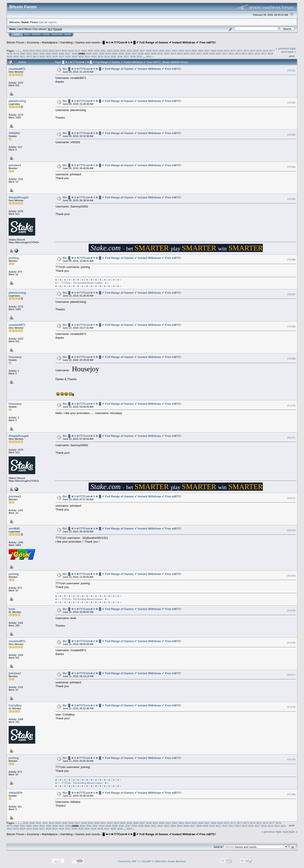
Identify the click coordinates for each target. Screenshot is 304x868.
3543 (51, 51)
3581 (29, 54)
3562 (175, 51)
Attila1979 (15, 793)
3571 (233, 51)
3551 (103, 51)
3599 (147, 54)
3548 (84, 51)
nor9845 (14, 529)
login (42, 22)
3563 (181, 51)
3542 (45, 51)
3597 (134, 54)
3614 (244, 54)
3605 (186, 54)
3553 (116, 51)
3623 (35, 56)
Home (17, 34)
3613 (238, 54)
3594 (115, 54)
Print (292, 56)
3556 (136, 51)
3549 (90, 51)
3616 (257, 54)
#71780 (291, 794)
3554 (123, 51)
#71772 (291, 498)
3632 (94, 56)
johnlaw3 (15, 165)
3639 (139, 56)
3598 (141, 54)
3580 (23, 54)
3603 (173, 54)
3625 (49, 56)
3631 (87, 56)
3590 (89, 54)
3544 (58, 51)
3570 (226, 51)
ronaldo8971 (17, 69)
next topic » (289, 52)
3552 (110, 51)
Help (27, 34)
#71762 (291, 103)
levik (12, 609)
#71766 (291, 260)
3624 (42, 56)
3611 (225, 54)
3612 (232, 54)
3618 (270, 54)
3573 (246, 51)
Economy (33, 42)
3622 (29, 56)
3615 (251, 54)
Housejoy (15, 357)
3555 (129, 51)
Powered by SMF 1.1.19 (131, 861)
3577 (272, 51)
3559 (155, 51)
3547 (77, 51)
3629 (74, 56)
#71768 (291, 326)
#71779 (291, 760)
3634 (107, 56)
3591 (95, 54)
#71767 (291, 294)
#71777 (291, 675)
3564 (188, 51)
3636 (120, 56)
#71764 (291, 167)
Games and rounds (88, 42)
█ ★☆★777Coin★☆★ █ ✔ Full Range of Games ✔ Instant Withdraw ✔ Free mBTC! (159, 42)
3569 (220, 51)
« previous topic (286, 48)
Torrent (58, 29)
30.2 (50, 29)
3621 (23, 56)
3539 (25, 51)
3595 (121, 54)
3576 (265, 51)
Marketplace (50, 42)
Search (36, 34)
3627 (61, 56)
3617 (264, 54)
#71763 (291, 135)
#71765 (291, 199)
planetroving (17, 101)
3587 (68, 54)
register (52, 22)
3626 (55, 56)
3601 (160, 54)
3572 (240, 51)
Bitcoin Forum (16, 42)
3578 (10, 54)
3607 (199, 54)
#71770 (291, 406)
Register (57, 34)
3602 (167, 54)
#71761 (291, 70)
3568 (214, 51)
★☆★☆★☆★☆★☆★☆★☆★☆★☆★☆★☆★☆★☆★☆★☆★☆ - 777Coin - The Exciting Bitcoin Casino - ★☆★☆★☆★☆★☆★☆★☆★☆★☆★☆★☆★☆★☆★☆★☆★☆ (88, 283)
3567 (207, 51)
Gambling (66, 42)
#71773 (291, 530)
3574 (252, 51)
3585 (55, 54)
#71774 (291, 576)
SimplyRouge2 (19, 197)
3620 (16, 56)
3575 (259, 51)
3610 (218, 54)
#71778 (291, 707)
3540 (32, 51)
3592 (102, 54)
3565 (194, 51)
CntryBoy (15, 705)
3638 (133, 56)
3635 (113, 56)
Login (46, 34)
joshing (14, 258)
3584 (49, 54)
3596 (128, 54)
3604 (179, 54)
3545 (64, 51)
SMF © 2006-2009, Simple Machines (166, 861)
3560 (162, 51)
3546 (71, 51)
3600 (154, 54)
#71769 (291, 359)
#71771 (291, 438)
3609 (212, 54)
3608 (205, 54)
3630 (81, 56)
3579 (16, 54)
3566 (201, 51)
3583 (42, 54)
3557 (142, 51)
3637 (126, 56)
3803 (149, 56)
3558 (149, 51)
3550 (97, 51)
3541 (39, 51)
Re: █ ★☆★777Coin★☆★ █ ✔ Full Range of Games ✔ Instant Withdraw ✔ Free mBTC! (122, 69)
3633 (100, 56)
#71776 (291, 643)
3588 (74, 54)
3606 (193, 54)
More (68, 34)
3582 (35, 54)
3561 (168, 51)
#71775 (291, 611)
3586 (61, 54)
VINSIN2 (14, 133)
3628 (68, 56)
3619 (10, 56)
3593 (108, 54)
